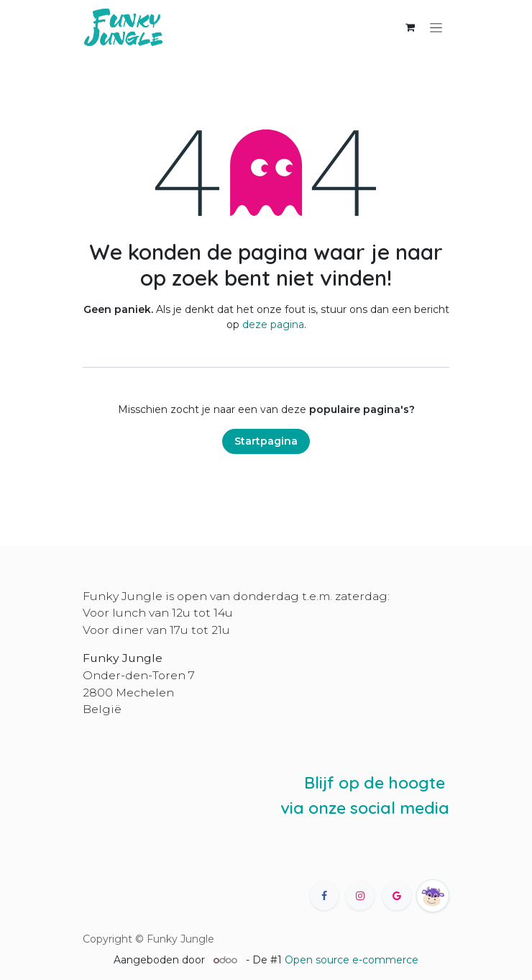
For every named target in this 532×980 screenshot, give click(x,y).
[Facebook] (324, 896)
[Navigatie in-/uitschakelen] (436, 27)
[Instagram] (360, 896)
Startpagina (266, 441)
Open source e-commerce (352, 960)
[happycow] (433, 896)
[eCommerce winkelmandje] (410, 27)
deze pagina (273, 325)
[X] (397, 896)
